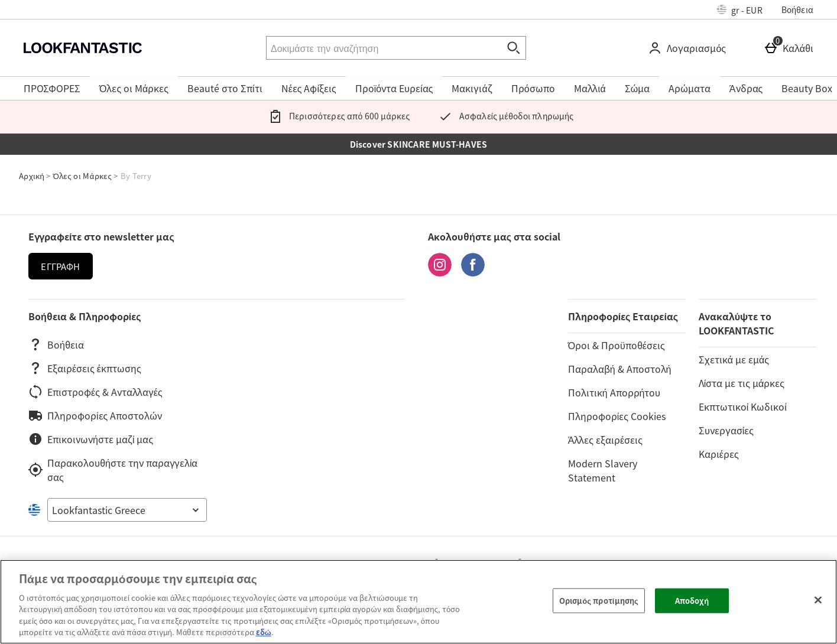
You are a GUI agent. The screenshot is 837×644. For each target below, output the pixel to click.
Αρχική (32, 176)
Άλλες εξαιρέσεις (605, 440)
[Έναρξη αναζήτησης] (514, 48)
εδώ (264, 632)
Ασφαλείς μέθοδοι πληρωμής (503, 116)
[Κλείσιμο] (818, 600)
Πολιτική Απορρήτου (614, 392)
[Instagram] (440, 272)
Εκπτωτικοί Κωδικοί (743, 406)
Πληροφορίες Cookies (617, 416)
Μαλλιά (590, 88)
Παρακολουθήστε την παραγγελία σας (113, 470)
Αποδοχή (692, 601)
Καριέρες (719, 454)
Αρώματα (690, 88)
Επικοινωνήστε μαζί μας (91, 439)
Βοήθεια (797, 9)
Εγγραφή (60, 266)
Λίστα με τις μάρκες (742, 383)
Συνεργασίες (726, 430)
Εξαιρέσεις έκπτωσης (85, 368)
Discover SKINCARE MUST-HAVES (419, 144)
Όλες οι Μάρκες (134, 88)
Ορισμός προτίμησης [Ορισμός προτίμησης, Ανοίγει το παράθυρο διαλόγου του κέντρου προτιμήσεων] (599, 601)
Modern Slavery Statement (603, 470)
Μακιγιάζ (472, 88)
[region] (418, 602)
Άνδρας (746, 88)
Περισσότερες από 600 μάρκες (337, 116)
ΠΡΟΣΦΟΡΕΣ (52, 88)
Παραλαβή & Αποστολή (620, 369)
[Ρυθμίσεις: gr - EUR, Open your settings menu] (740, 9)
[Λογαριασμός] (689, 48)
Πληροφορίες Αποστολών (95, 415)
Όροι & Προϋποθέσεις (617, 345)
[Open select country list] (127, 510)
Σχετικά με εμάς (734, 359)
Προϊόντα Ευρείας (394, 88)
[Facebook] (473, 272)
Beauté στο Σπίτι (225, 88)
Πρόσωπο (533, 88)
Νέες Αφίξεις (309, 88)
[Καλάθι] (791, 48)
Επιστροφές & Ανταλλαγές (95, 392)
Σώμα (638, 88)
